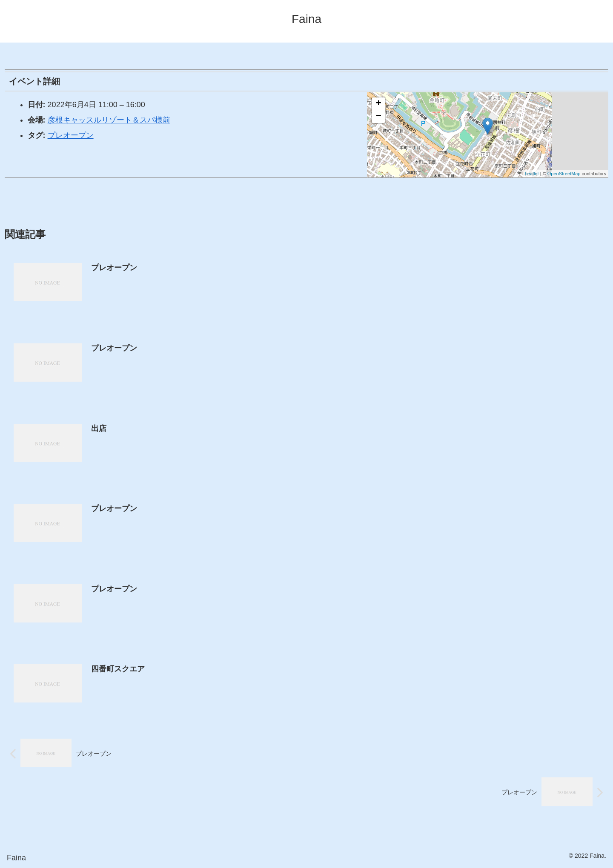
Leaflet (532, 174)
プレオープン (71, 135)
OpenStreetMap (564, 174)
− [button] (379, 117)
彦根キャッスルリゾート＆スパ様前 (109, 120)
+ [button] (379, 104)
